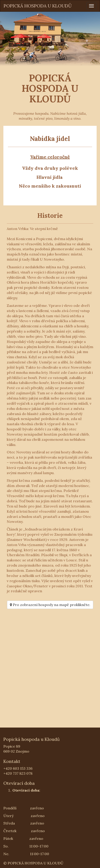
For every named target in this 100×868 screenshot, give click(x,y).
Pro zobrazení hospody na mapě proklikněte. (50, 605)
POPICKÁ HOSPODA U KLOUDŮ (38, 6)
